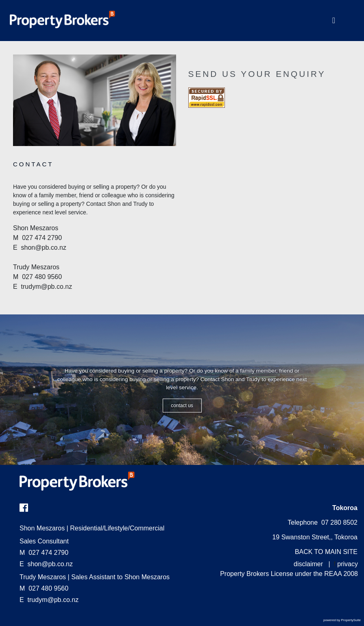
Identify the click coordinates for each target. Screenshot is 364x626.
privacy (348, 564)
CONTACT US (182, 406)
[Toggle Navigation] (334, 21)
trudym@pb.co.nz (53, 600)
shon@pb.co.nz (50, 564)
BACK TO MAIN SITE (326, 552)
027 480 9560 (44, 588)
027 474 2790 (44, 553)
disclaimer (308, 564)
